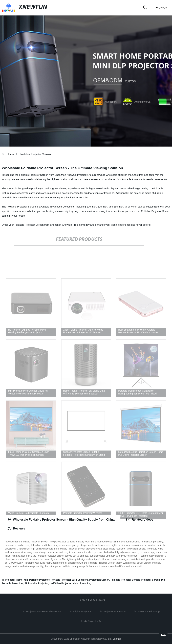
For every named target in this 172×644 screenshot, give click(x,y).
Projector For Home (116, 611)
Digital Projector (83, 611)
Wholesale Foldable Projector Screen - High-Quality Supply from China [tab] (61, 520)
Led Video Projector (61, 583)
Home (10, 154)
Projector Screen (150, 580)
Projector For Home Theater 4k (45, 611)
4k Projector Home (12, 580)
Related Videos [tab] (140, 520)
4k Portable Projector (36, 583)
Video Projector (81, 583)
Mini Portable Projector (37, 580)
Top (163, 635)
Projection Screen (99, 580)
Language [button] (160, 7)
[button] (134, 8)
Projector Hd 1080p (150, 611)
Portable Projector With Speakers (69, 580)
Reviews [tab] (16, 528)
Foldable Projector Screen (35, 154)
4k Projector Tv (94, 621)
